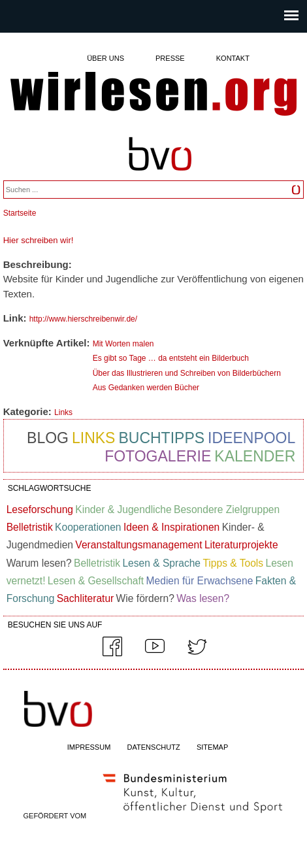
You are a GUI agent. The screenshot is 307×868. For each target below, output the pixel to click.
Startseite (20, 213)
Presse (170, 58)
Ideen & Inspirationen (171, 527)
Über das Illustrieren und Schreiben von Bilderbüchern (187, 373)
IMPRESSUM (89, 747)
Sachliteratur (86, 598)
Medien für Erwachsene (200, 581)
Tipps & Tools (233, 563)
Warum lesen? (39, 563)
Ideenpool (251, 438)
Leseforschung (40, 509)
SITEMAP (212, 747)
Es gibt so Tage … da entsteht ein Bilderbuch (171, 358)
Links (63, 412)
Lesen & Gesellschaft (96, 581)
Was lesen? (203, 598)
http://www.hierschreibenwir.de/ (83, 319)
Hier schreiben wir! (39, 240)
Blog (48, 438)
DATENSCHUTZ (154, 747)
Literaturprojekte (241, 545)
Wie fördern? (145, 598)
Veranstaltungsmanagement (138, 545)
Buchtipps (161, 438)
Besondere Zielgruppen (227, 509)
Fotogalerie (158, 456)
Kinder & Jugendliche (123, 509)
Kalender (255, 456)
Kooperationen (88, 527)
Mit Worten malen (123, 344)
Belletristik (30, 527)
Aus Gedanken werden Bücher (146, 388)
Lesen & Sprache (161, 563)
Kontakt (233, 58)
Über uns (105, 58)
